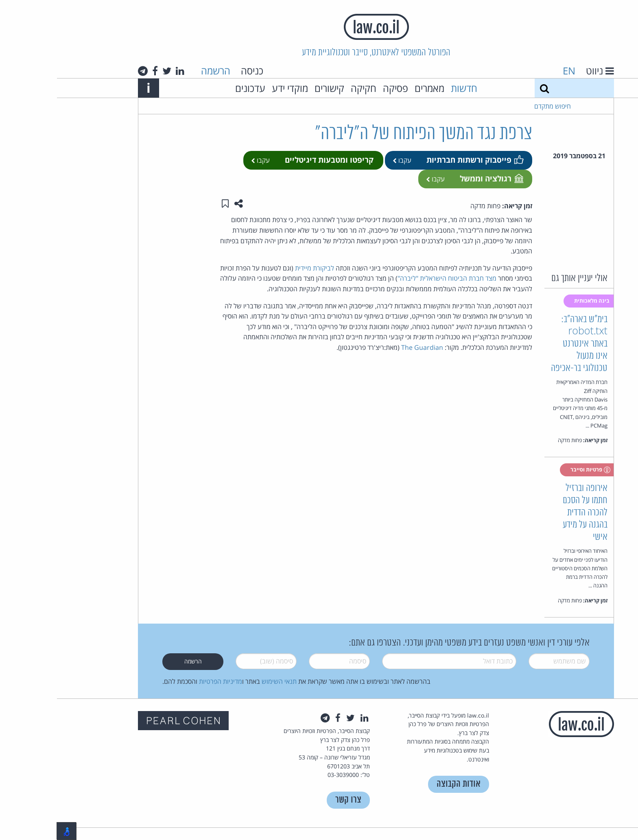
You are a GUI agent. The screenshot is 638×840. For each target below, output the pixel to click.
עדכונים (193, 88)
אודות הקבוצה (402, 784)
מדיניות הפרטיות (164, 681)
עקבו (345, 160)
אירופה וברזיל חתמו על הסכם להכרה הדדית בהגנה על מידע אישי (528, 513)
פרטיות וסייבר (534, 470)
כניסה (195, 71)
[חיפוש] (487, 88)
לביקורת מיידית (258, 268)
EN (512, 71)
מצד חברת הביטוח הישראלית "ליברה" (390, 278)
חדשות (407, 88)
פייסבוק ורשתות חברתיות (417, 160)
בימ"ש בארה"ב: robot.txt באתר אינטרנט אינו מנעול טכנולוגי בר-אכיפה (522, 344)
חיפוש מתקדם (496, 106)
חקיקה (307, 88)
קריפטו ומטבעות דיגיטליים (272, 160)
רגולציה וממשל (434, 178)
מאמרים (373, 88)
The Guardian (365, 347)
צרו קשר (291, 800)
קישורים (272, 88)
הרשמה (159, 71)
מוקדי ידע (233, 88)
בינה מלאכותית (535, 301)
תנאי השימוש (222, 681)
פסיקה (339, 88)
